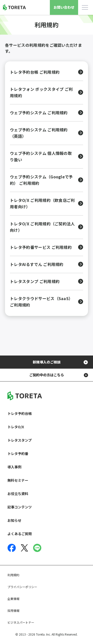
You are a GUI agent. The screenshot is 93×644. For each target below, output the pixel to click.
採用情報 (13, 610)
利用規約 (13, 575)
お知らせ (14, 520)
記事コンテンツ (20, 507)
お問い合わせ (64, 7)
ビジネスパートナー (21, 622)
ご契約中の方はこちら (47, 375)
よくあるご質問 (20, 534)
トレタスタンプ (20, 440)
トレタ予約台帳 (20, 413)
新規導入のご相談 (47, 362)
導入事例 (14, 467)
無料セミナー (18, 480)
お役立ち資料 (18, 494)
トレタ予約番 (18, 453)
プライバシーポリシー (22, 587)
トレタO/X (16, 427)
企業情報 (13, 599)
